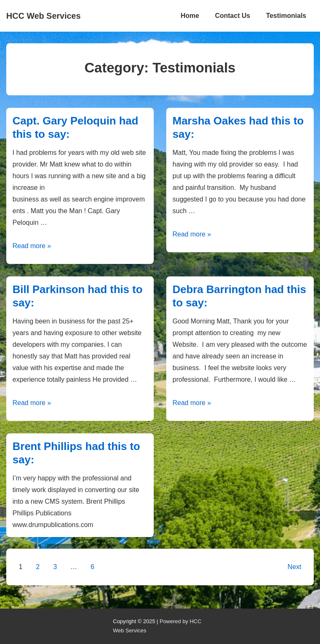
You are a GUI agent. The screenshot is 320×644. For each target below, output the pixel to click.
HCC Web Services (44, 16)
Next (294, 567)
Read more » (32, 246)
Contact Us (232, 16)
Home (190, 16)
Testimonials (286, 16)
